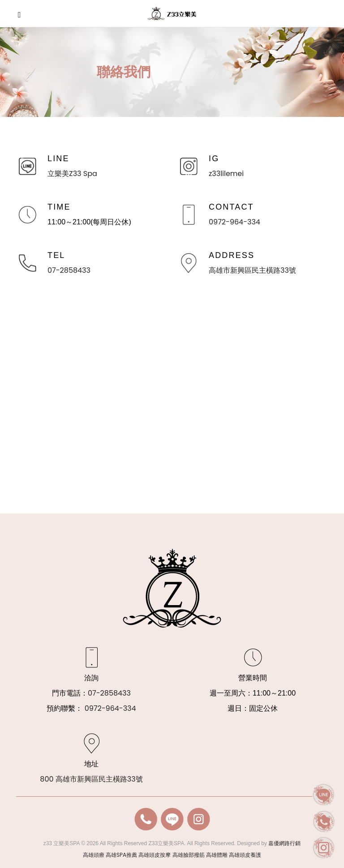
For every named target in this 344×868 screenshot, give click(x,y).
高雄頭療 (94, 855)
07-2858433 (69, 270)
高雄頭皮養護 (245, 855)
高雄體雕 (217, 855)
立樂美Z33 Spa (72, 174)
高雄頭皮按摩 (155, 855)
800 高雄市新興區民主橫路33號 (91, 779)
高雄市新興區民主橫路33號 (252, 270)
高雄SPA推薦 (121, 855)
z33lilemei (226, 174)
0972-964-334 (234, 222)
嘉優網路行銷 (284, 843)
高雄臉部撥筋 (189, 855)
